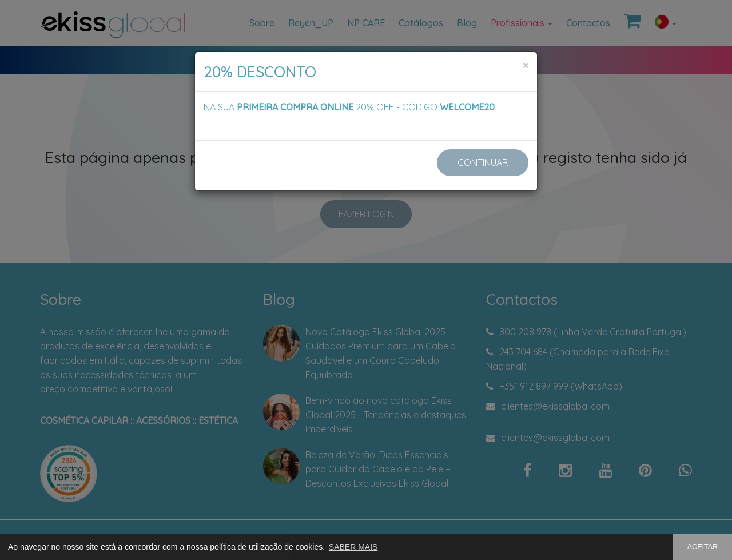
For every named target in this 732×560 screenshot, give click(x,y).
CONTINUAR (483, 162)
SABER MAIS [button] (353, 547)
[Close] (526, 65)
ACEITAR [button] (703, 547)
